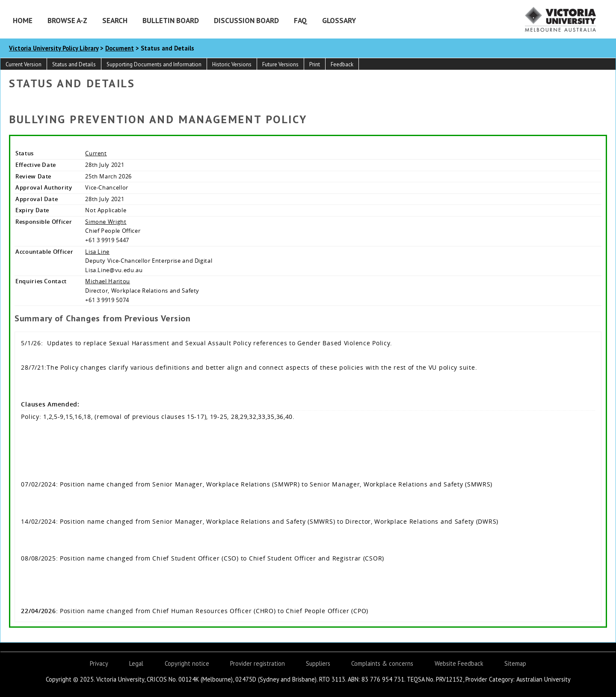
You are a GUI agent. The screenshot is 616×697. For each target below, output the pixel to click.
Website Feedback (459, 663)
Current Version (24, 64)
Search (115, 20)
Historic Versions (232, 64)
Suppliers (318, 663)
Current (96, 153)
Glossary (339, 20)
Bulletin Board (171, 20)
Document (120, 48)
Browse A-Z (67, 20)
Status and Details (74, 64)
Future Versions (280, 64)
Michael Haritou (108, 281)
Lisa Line (97, 252)
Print (315, 64)
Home (23, 20)
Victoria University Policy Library (54, 48)
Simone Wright (106, 222)
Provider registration (258, 663)
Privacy (99, 663)
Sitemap (515, 663)
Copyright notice (187, 663)
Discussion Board (246, 20)
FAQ (301, 20)
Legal (136, 663)
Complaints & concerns (382, 663)
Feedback (342, 64)
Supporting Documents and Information (154, 64)
